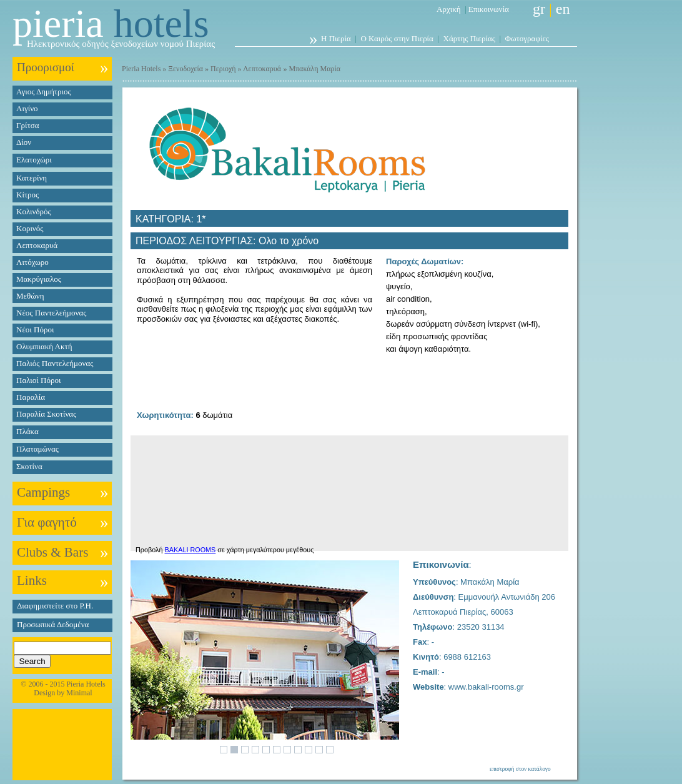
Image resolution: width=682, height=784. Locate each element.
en (563, 9)
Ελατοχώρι (34, 160)
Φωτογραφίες (527, 38)
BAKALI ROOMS (190, 550)
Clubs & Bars (52, 552)
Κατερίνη (32, 178)
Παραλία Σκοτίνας (46, 414)
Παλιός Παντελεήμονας (55, 363)
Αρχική (449, 9)
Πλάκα (27, 431)
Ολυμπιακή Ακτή (44, 346)
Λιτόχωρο (32, 262)
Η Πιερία (336, 38)
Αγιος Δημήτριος (44, 92)
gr (539, 9)
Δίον (24, 142)
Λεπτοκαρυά (37, 245)
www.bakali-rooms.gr (486, 687)
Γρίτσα (28, 125)
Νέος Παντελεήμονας (51, 313)
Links (32, 580)
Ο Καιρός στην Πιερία (397, 38)
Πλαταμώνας (37, 449)
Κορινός (30, 228)
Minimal (79, 693)
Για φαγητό (47, 522)
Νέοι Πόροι (35, 330)
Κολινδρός (34, 211)
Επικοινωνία (489, 9)
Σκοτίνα (29, 466)
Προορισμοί (46, 67)
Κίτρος (27, 195)
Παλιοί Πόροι (38, 380)
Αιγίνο (27, 108)
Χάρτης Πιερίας (469, 38)
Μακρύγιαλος (39, 279)
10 (319, 750)
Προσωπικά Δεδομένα (53, 624)
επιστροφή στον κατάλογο (520, 769)
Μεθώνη (30, 296)
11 (330, 750)
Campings (43, 492)
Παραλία (31, 397)
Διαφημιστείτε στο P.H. (55, 606)
